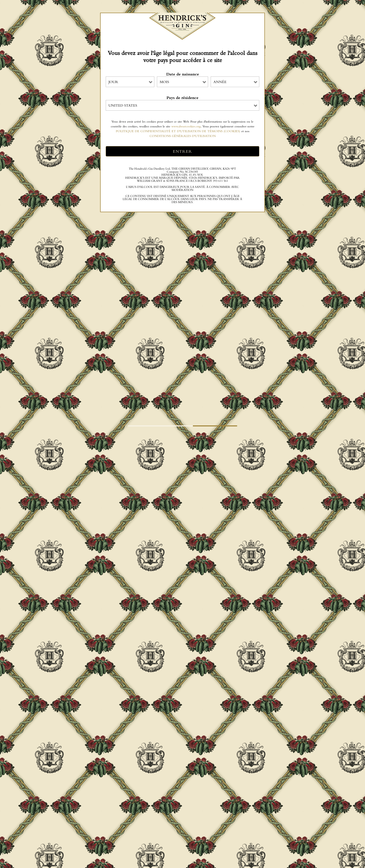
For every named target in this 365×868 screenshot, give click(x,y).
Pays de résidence (182, 98)
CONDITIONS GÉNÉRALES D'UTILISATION (183, 136)
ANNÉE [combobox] (220, 82)
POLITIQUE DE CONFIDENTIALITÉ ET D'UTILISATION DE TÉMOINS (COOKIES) (178, 131)
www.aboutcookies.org (186, 126)
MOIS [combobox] (164, 82)
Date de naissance (183, 74)
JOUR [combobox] (113, 82)
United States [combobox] (123, 105)
